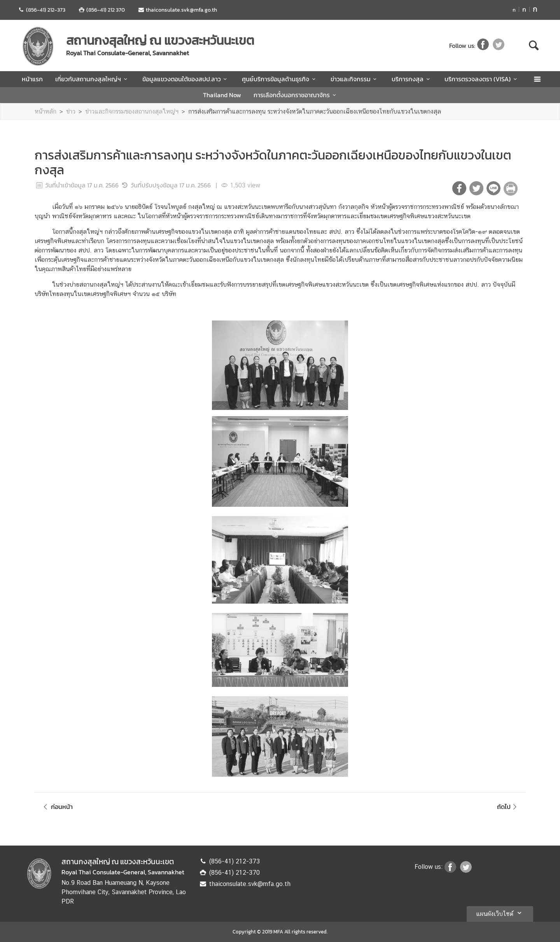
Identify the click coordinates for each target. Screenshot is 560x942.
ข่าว (71, 111)
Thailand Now (222, 95)
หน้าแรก (32, 79)
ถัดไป (508, 807)
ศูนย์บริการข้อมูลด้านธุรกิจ (280, 79)
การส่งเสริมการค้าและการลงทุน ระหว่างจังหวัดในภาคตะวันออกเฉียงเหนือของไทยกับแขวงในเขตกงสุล (315, 111)
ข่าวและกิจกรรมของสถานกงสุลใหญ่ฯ (132, 111)
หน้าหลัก (45, 111)
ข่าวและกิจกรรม (355, 79)
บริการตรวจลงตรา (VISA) (482, 79)
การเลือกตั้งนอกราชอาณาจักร (296, 95)
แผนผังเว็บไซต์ (500, 913)
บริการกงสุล (412, 79)
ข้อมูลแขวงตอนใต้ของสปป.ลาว (186, 79)
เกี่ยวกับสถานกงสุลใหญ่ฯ (92, 79)
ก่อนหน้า (57, 807)
